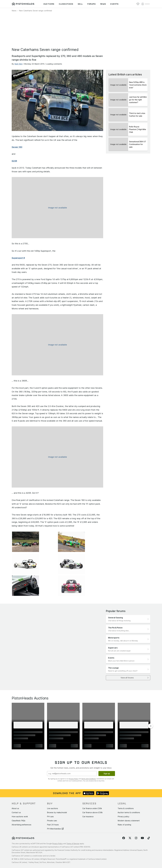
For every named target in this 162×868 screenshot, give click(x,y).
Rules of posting (124, 825)
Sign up (107, 774)
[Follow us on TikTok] (149, 838)
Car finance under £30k (92, 808)
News (14, 11)
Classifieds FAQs (19, 821)
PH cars (50, 817)
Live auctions (52, 808)
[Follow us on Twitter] (130, 838)
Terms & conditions (126, 808)
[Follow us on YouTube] (142, 838)
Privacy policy (123, 817)
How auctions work (20, 817)
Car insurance (88, 817)
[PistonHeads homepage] (23, 4)
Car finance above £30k (92, 812)
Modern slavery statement (129, 821)
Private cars (52, 821)
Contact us (16, 812)
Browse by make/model (57, 812)
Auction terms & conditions (129, 812)
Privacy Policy (74, 779)
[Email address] (72, 774)
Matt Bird (18, 64)
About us (15, 808)
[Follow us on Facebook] (124, 838)
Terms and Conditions (89, 779)
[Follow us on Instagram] (136, 838)
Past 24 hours (53, 825)
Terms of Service (73, 844)
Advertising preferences (21, 825)
